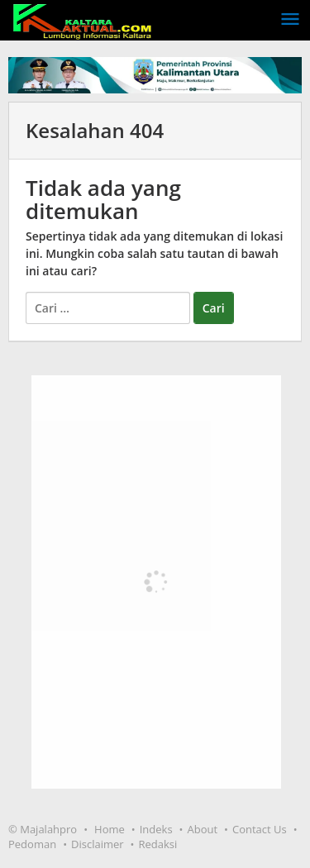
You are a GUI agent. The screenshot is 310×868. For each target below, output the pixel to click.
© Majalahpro (43, 829)
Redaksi (158, 844)
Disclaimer (98, 844)
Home (110, 829)
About (203, 829)
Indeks (156, 829)
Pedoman (32, 844)
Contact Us (260, 829)
